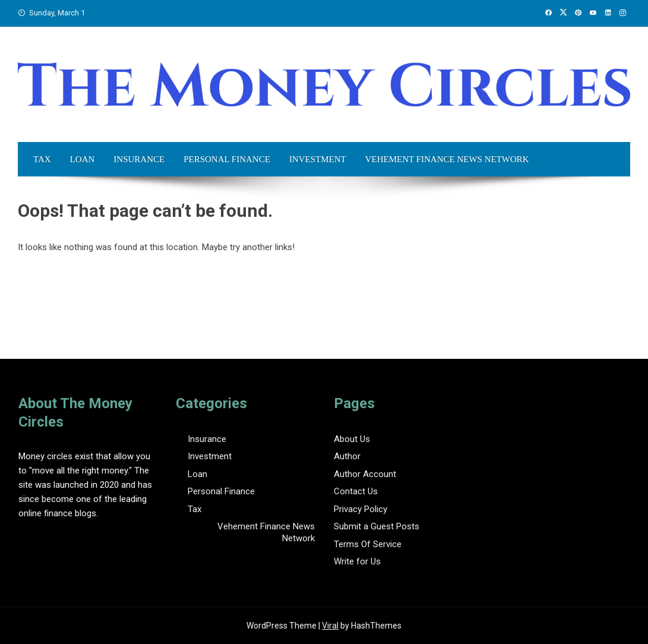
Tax (42, 159)
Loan (83, 159)
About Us (352, 439)
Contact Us (356, 491)
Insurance (139, 159)
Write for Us (357, 561)
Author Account (365, 474)
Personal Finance (227, 159)
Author (347, 456)
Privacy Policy (361, 509)
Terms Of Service (368, 544)
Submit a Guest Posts (377, 526)
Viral (330, 626)
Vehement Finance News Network (447, 159)
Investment (318, 159)
